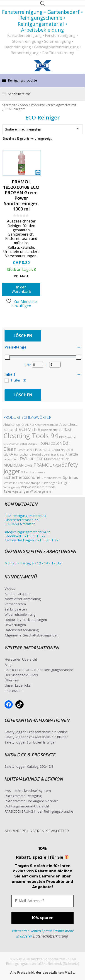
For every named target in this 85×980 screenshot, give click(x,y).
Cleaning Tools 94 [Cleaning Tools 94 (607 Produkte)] (31, 436)
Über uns (12, 680)
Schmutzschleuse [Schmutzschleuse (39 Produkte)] (33, 472)
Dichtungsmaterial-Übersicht (27, 806)
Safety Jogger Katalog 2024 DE (29, 766)
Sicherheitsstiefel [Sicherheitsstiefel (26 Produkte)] (52, 478)
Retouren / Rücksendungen (26, 620)
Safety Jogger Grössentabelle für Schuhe (36, 732)
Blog (8, 664)
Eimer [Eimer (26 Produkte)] (21, 450)
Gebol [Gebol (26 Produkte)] (69, 450)
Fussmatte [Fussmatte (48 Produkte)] (43, 450)
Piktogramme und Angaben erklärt (31, 801)
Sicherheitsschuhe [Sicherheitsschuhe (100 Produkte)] (22, 477)
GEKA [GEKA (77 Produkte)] (8, 454)
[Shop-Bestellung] (42, 129)
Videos (10, 588)
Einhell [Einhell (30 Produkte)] (30, 450)
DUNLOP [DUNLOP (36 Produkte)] (34, 444)
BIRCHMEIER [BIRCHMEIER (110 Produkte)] (27, 429)
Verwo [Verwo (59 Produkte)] (26, 487)
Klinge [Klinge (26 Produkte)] (61, 455)
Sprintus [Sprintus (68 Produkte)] (70, 477)
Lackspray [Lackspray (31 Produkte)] (10, 459)
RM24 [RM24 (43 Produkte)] (57, 465)
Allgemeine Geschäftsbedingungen (32, 635)
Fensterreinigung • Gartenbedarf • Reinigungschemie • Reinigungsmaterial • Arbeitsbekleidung (42, 21)
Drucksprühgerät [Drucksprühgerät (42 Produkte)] (15, 444)
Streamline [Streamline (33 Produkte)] (10, 483)
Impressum (13, 690)
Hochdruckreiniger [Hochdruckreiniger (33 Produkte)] (44, 455)
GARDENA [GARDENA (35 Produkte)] (58, 450)
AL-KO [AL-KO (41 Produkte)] (30, 425)
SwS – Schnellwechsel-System (28, 791)
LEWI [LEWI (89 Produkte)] (22, 459)
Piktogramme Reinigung (23, 796)
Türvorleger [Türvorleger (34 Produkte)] (49, 483)
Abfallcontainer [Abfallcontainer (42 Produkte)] (14, 425)
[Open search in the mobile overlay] (43, 3)
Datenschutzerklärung (22, 630)
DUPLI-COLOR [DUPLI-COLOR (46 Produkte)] (51, 443)
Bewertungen (15, 625)
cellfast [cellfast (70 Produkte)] (65, 429)
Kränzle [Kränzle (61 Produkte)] (72, 454)
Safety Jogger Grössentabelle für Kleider (36, 737)
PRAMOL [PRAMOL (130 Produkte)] (43, 465)
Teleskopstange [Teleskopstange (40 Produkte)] (29, 483)
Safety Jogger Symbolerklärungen (30, 742)
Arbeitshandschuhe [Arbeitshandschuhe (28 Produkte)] (47, 425)
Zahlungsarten (16, 609)
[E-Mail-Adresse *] (42, 901)
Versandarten (15, 604)
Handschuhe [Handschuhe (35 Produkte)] (23, 455)
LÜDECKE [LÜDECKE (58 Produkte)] (35, 459)
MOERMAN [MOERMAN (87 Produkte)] (14, 465)
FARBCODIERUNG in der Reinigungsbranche (39, 670)
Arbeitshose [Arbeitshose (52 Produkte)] (68, 424)
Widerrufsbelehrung (20, 614)
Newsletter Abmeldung (23, 599)
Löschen (23, 336)
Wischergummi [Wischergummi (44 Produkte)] (41, 491)
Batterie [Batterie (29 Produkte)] (8, 430)
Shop (24, 105)
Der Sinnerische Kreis (21, 675)
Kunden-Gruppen (18, 594)
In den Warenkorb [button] (21, 289)
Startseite (10, 105)
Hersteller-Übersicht (21, 659)
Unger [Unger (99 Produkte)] (64, 482)
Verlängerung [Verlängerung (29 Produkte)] (12, 487)
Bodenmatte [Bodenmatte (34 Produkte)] (50, 430)
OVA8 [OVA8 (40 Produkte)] (29, 465)
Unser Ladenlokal (18, 685)
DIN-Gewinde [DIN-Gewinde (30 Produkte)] (67, 437)
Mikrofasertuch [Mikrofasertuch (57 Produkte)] (57, 459)
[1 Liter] (6, 380)
